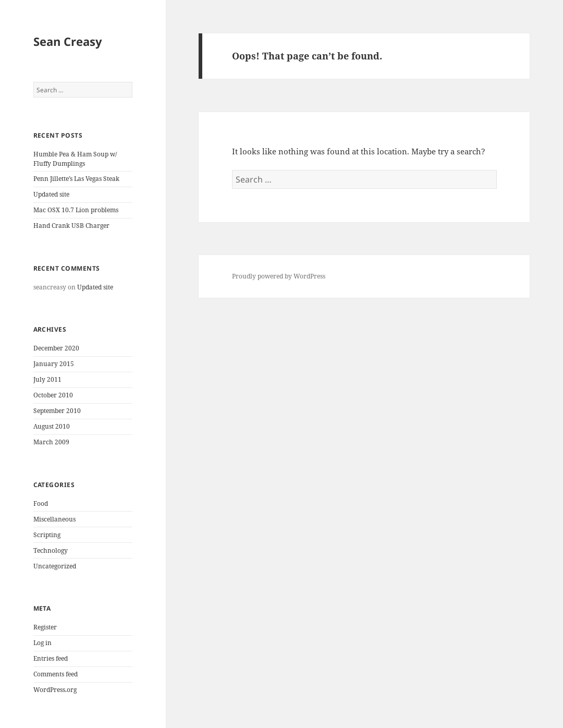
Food (41, 503)
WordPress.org (55, 690)
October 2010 (53, 395)
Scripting (47, 535)
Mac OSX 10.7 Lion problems (76, 210)
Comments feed (56, 674)
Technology (51, 550)
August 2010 (52, 426)
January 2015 (54, 364)
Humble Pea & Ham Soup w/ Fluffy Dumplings (75, 159)
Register (45, 627)
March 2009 (51, 442)
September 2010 (57, 411)
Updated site (51, 194)
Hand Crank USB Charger (71, 226)
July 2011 (47, 379)
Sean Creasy (68, 41)
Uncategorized (55, 566)
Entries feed (51, 658)
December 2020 (56, 348)
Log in (42, 643)
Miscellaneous (54, 519)
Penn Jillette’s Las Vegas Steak (76, 179)
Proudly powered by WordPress (279, 276)
